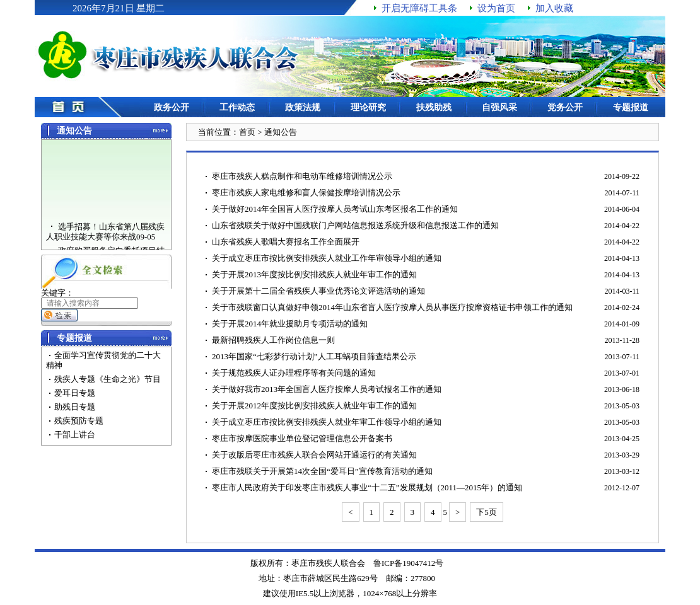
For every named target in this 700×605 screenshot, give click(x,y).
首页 (247, 132)
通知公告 (281, 132)
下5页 (487, 512)
